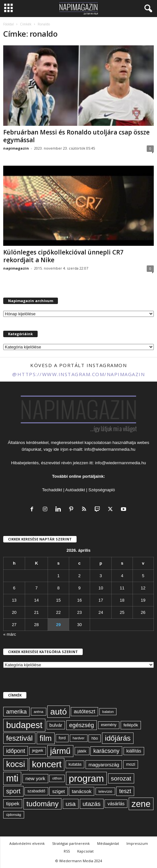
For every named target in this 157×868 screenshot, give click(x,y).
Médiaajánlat (108, 843)
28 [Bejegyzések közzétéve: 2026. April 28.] (36, 625)
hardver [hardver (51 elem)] (79, 738)
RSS (67, 851)
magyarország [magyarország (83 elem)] (104, 765)
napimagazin (16, 148)
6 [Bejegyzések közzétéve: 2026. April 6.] (14, 588)
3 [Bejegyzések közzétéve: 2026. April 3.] (101, 576)
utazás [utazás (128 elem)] (92, 804)
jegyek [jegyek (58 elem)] (38, 751)
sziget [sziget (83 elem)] (58, 791)
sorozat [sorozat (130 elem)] (121, 778)
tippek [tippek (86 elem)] (13, 803)
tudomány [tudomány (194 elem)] (42, 804)
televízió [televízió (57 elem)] (105, 791)
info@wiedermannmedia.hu (110, 449)
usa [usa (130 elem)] (71, 804)
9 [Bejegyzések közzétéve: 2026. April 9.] (79, 588)
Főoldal (9, 24)
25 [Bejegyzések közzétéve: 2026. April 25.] (122, 612)
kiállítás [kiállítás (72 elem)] (134, 751)
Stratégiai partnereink (71, 843)
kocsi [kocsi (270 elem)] (16, 764)
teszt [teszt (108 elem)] (125, 791)
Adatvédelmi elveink (27, 843)
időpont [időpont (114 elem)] (16, 751)
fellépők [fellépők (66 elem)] (131, 725)
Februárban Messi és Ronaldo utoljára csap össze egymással (76, 136)
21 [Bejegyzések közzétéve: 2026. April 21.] (36, 612)
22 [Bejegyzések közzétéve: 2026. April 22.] (58, 612)
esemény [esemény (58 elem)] (109, 725)
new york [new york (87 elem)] (35, 778)
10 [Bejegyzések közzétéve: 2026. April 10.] (101, 588)
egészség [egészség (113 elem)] (82, 725)
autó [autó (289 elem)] (58, 712)
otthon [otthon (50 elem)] (57, 778)
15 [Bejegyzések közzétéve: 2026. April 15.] (58, 600)
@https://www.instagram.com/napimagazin (78, 374)
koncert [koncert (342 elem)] (47, 764)
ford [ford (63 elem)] (62, 738)
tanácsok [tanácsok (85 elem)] (82, 791)
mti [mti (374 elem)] (12, 778)
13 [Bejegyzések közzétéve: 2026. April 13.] (14, 600)
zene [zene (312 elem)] (141, 804)
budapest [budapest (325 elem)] (24, 725)
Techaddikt (52, 490)
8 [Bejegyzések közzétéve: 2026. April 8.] (58, 588)
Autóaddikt (75, 490)
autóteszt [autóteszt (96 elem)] (84, 711)
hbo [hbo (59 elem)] (95, 738)
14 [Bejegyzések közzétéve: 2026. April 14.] (36, 600)
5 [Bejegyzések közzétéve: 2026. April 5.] (143, 576)
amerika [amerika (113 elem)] (16, 712)
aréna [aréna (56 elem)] (39, 711)
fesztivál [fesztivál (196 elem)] (19, 738)
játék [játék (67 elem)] (82, 751)
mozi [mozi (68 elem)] (131, 764)
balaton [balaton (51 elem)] (108, 712)
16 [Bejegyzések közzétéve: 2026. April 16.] (79, 600)
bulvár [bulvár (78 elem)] (56, 725)
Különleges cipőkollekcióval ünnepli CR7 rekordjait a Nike (63, 256)
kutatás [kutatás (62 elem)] (75, 764)
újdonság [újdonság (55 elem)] (14, 815)
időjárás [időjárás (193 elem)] (118, 738)
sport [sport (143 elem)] (13, 791)
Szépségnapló (102, 490)
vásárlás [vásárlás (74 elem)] (116, 804)
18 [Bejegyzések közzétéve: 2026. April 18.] (122, 600)
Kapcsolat (85, 851)
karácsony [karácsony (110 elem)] (106, 751)
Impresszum (137, 843)
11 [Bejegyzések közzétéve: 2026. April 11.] (122, 588)
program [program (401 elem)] (86, 778)
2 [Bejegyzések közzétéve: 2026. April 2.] (79, 576)
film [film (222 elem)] (46, 738)
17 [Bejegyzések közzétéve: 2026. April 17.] (101, 600)
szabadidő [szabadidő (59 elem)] (36, 791)
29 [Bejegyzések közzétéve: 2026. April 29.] (58, 625)
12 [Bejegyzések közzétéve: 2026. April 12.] (143, 588)
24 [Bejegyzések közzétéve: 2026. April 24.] (101, 612)
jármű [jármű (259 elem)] (60, 751)
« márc (10, 634)
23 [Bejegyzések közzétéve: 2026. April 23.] (79, 612)
